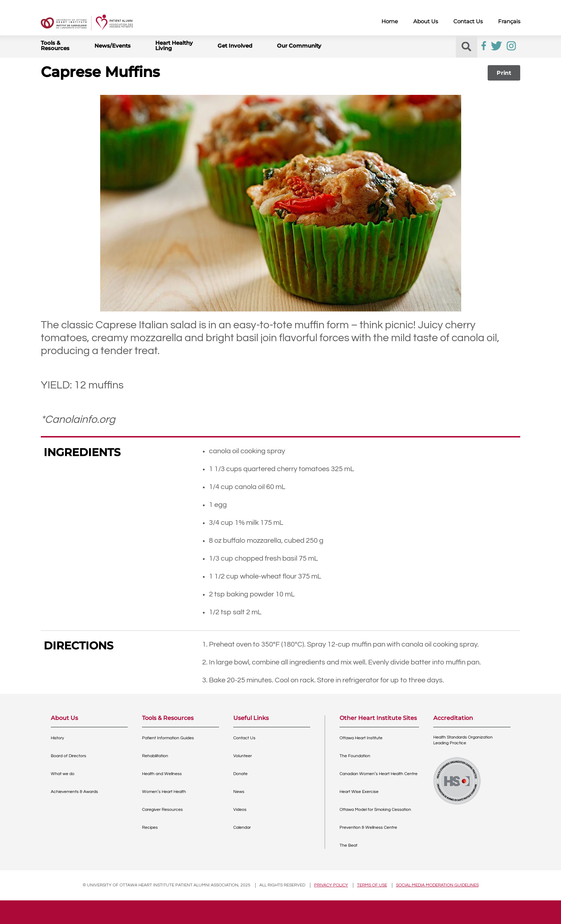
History (57, 738)
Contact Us (468, 21)
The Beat (348, 845)
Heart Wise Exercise (359, 792)
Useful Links (251, 718)
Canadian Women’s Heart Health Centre (379, 774)
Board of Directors (69, 756)
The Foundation (355, 756)
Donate (240, 774)
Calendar (242, 828)
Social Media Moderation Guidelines (437, 885)
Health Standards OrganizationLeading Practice (463, 740)
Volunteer (243, 756)
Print (504, 73)
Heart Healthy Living (174, 45)
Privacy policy (331, 885)
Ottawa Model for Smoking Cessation (375, 810)
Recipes (150, 828)
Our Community (299, 46)
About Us (426, 21)
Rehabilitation (155, 756)
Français (509, 21)
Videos (240, 810)
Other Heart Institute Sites (378, 718)
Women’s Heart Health (164, 792)
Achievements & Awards (74, 792)
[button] (466, 47)
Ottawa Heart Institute (361, 738)
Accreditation (453, 718)
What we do (63, 774)
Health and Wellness (162, 774)
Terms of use (372, 885)
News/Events (113, 46)
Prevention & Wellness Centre (368, 828)
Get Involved (235, 46)
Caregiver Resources (162, 810)
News (239, 792)
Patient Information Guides (168, 738)
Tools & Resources (55, 45)
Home (390, 21)
